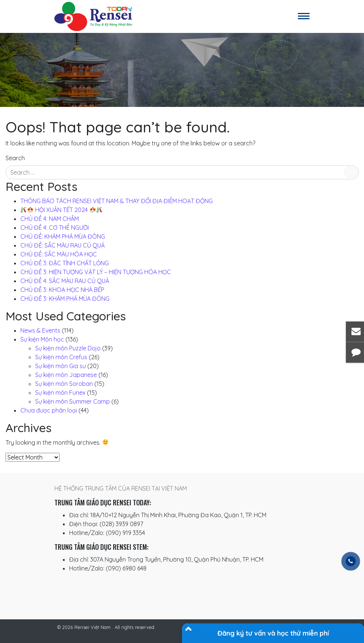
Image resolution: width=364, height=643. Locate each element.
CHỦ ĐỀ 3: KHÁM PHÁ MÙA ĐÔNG (65, 299)
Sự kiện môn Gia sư (60, 366)
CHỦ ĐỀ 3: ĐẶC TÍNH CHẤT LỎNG (65, 263)
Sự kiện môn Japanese (66, 375)
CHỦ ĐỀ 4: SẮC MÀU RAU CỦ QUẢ (65, 281)
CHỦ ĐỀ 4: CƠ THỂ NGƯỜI (55, 228)
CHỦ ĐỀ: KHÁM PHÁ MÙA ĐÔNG (63, 236)
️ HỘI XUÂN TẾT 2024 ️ (62, 210)
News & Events (40, 330)
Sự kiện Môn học (42, 339)
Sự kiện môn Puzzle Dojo (68, 348)
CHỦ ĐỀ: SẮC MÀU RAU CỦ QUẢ (63, 245)
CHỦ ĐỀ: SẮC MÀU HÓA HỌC (59, 254)
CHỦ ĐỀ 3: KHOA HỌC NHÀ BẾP (62, 290)
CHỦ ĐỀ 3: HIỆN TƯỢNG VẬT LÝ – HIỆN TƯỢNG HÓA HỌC (96, 272)
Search (15, 158)
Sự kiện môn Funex (60, 393)
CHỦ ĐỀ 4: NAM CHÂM (50, 219)
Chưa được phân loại (49, 410)
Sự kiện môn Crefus (61, 357)
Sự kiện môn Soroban (64, 384)
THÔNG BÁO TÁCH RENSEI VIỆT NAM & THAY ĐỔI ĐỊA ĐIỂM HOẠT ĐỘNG (117, 201)
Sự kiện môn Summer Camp (73, 401)
